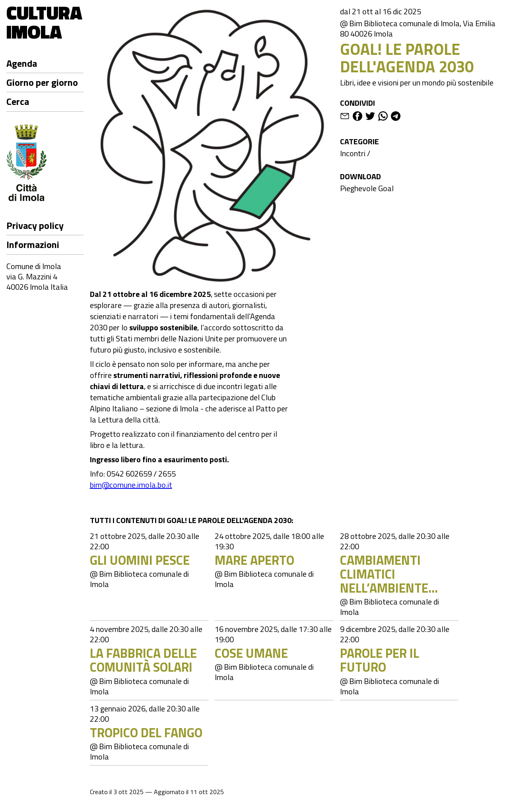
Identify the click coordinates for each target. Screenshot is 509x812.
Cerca (18, 101)
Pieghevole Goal (367, 188)
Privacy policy (35, 225)
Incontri (353, 153)
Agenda (22, 63)
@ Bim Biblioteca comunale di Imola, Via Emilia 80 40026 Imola (418, 29)
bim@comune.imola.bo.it (131, 485)
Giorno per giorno (42, 82)
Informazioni (33, 244)
